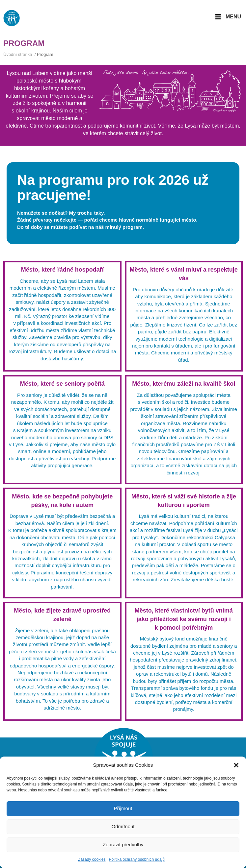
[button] (236, 765)
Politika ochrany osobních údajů (137, 859)
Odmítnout (123, 826)
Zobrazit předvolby (123, 844)
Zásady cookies (92, 859)
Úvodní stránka (18, 54)
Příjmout (123, 808)
